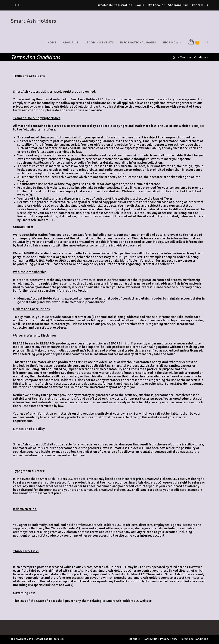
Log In (140, 5)
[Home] (174, 57)
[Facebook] (15, 5)
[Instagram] (23, 5)
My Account (156, 5)
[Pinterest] (19, 5)
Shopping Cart (178, 5)
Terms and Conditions (194, 639)
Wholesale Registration (115, 5)
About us (135, 639)
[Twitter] (12, 5)
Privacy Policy (169, 639)
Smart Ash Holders (33, 21)
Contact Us (200, 5)
